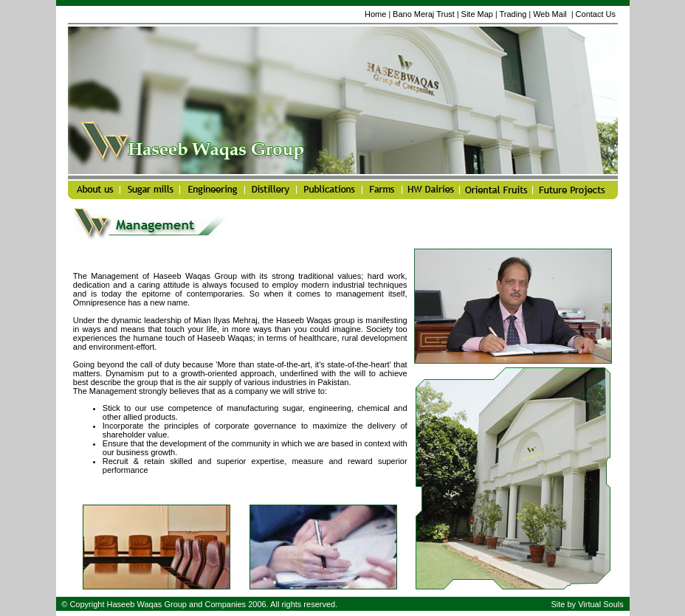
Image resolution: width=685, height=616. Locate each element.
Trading (513, 14)
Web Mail (551, 14)
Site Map (477, 14)
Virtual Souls (601, 604)
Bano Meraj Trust (424, 14)
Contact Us (596, 14)
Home (375, 14)
